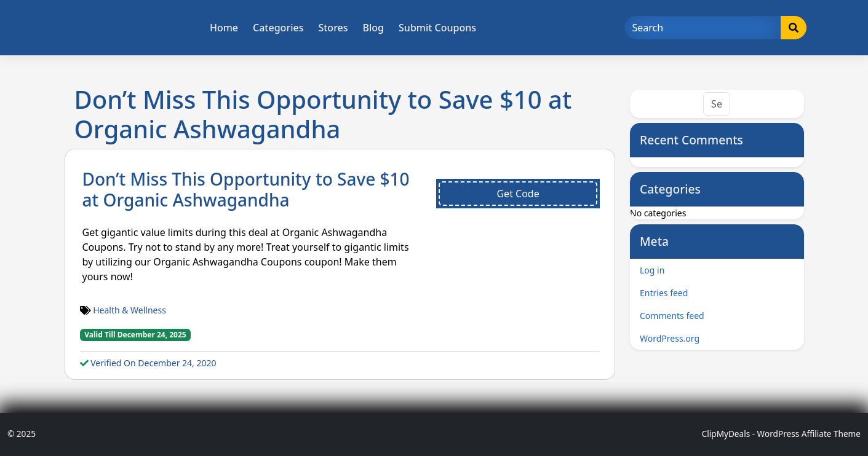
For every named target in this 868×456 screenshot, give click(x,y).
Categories (278, 28)
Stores (333, 28)
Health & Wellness (129, 310)
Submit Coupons (437, 28)
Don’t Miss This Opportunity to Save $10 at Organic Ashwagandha (246, 189)
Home (224, 28)
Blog (373, 28)
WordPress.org (670, 338)
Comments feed (672, 316)
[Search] (703, 28)
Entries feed (664, 293)
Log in (652, 270)
